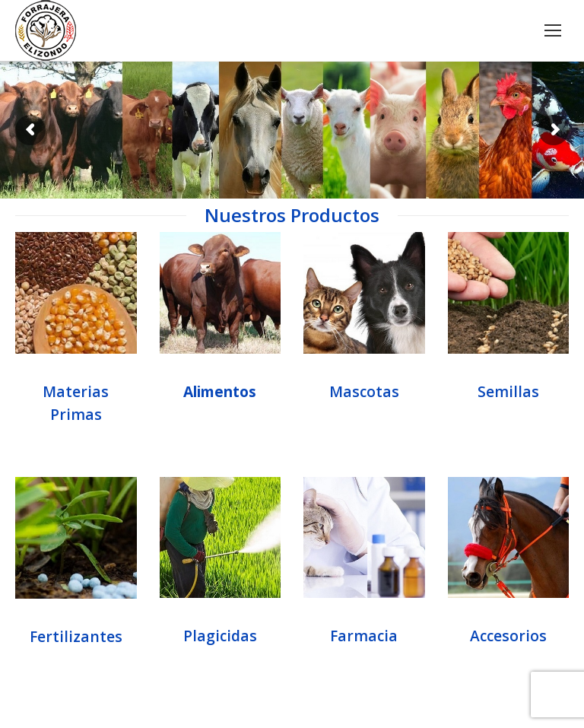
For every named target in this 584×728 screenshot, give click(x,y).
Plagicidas (220, 636)
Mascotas (364, 391)
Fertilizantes (76, 636)
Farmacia (364, 636)
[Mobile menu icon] (553, 30)
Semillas (508, 391)
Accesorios (508, 636)
